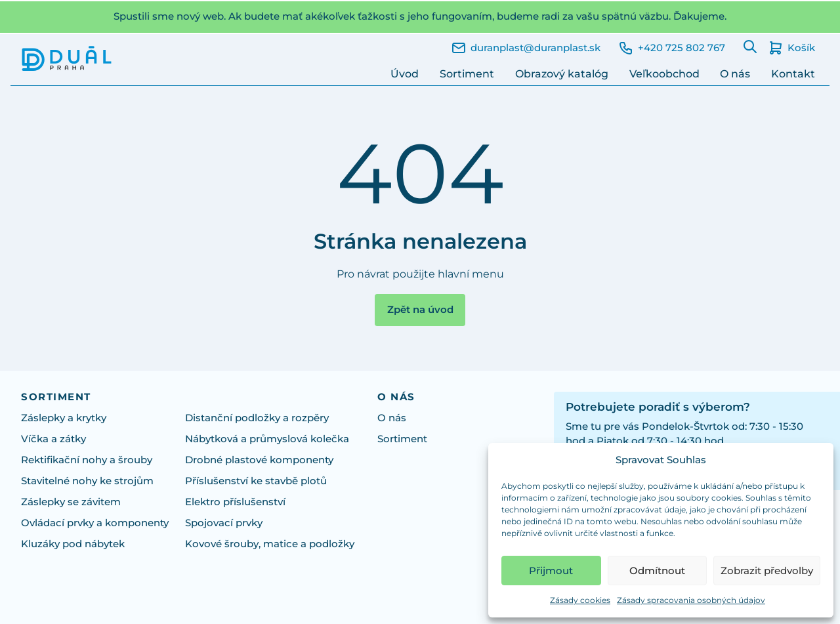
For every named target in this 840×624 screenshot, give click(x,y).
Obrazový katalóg (562, 74)
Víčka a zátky (53, 439)
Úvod (405, 74)
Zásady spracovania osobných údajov (691, 600)
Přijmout (551, 571)
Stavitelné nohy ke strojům (87, 481)
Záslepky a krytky (64, 418)
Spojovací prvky (224, 523)
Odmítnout (657, 571)
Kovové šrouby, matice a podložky (270, 544)
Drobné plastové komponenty (259, 460)
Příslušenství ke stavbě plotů (256, 481)
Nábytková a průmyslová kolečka (267, 439)
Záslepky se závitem (71, 502)
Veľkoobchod (664, 74)
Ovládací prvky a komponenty (95, 523)
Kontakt (793, 74)
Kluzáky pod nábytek (73, 544)
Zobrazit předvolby (767, 571)
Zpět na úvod (420, 310)
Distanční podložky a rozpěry (257, 418)
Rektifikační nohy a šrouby (87, 460)
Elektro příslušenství (235, 502)
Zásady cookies (580, 600)
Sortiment (467, 74)
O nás (735, 74)
